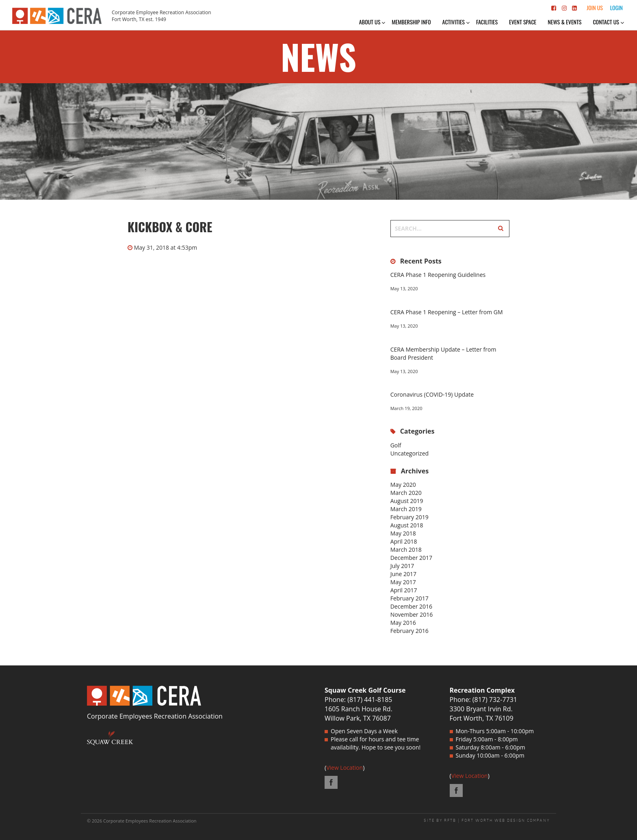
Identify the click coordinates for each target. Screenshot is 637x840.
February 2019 (409, 517)
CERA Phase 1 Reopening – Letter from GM (447, 312)
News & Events (564, 22)
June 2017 (403, 574)
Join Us (595, 8)
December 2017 (411, 558)
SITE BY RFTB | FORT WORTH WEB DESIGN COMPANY (487, 821)
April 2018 (404, 541)
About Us (370, 22)
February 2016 (409, 631)
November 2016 (412, 614)
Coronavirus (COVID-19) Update (432, 394)
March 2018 (406, 550)
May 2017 (403, 582)
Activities (454, 22)
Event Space (523, 22)
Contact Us (606, 22)
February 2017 (409, 598)
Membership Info (411, 22)
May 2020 (403, 485)
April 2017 (404, 590)
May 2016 (403, 623)
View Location (344, 768)
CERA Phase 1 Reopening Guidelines (438, 275)
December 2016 (411, 606)
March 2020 (406, 493)
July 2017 (402, 566)
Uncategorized (409, 453)
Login (616, 8)
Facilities (487, 22)
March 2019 (406, 509)
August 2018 (407, 525)
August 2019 (407, 501)
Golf (396, 445)
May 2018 (403, 533)
